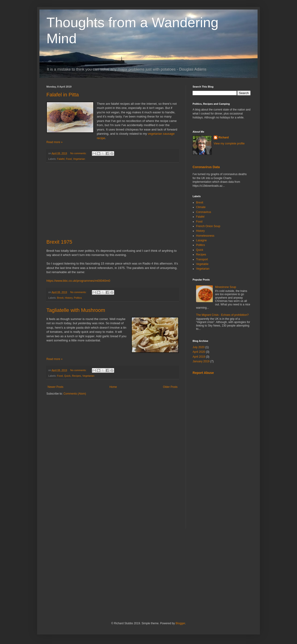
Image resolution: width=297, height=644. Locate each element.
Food (69, 159)
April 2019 (199, 357)
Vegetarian (79, 159)
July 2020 (199, 347)
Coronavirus (204, 212)
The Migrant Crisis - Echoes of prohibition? (222, 315)
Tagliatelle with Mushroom (76, 310)
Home (113, 387)
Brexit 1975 (59, 242)
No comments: (79, 153)
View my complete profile (229, 144)
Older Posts (170, 387)
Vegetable (202, 264)
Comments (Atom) (75, 394)
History (69, 298)
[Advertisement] (113, 201)
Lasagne (201, 240)
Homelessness (205, 236)
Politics (78, 298)
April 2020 (199, 352)
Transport (202, 259)
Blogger (180, 623)
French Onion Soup (208, 226)
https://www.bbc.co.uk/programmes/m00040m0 (78, 281)
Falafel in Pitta (63, 95)
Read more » (54, 142)
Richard (224, 137)
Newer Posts (55, 387)
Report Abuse (203, 373)
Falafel (61, 159)
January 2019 (201, 361)
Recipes (76, 376)
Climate (201, 207)
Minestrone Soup (226, 287)
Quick (67, 376)
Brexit (60, 298)
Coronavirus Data (206, 167)
